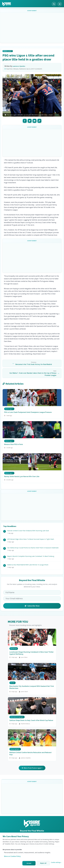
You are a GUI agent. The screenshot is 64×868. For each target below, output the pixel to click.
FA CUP (12, 683)
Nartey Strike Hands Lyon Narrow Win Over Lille (22, 477)
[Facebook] (25, 121)
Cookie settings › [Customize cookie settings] (56, 862)
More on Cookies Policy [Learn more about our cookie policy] (12, 856)
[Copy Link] (39, 121)
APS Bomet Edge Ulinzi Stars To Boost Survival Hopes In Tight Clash (31, 539)
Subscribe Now (32, 606)
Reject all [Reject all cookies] (43, 863)
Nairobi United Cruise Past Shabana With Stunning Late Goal (28, 531)
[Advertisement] (33, 27)
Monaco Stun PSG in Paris (13, 444)
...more (56, 115)
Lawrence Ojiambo (19, 66)
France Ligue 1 (8, 51)
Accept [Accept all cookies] (29, 863)
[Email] (34, 121)
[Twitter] (30, 121)
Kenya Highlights (15, 749)
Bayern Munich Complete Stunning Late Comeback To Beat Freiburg (31, 556)
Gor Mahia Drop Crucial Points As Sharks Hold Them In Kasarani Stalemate (33, 548)
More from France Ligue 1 (32, 768)
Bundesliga (14, 648)
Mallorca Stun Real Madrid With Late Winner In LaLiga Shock (28, 565)
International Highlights (17, 717)
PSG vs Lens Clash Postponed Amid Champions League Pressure (28, 412)
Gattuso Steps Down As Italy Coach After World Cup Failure (31, 720)
